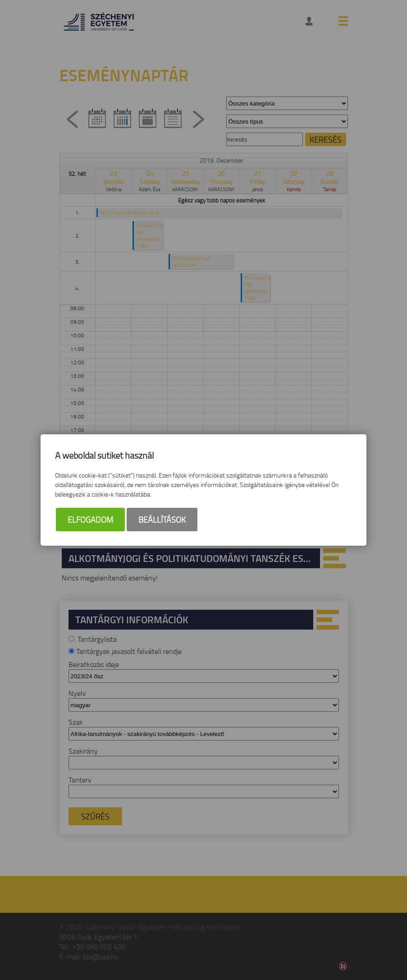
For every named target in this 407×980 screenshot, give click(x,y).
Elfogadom (90, 520)
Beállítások (162, 520)
